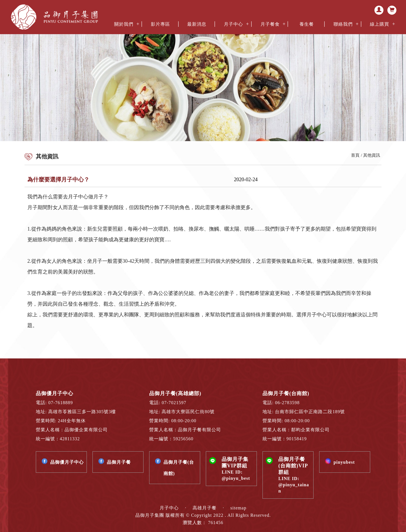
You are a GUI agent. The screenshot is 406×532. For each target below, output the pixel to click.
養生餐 (307, 24)
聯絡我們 (343, 24)
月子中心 (233, 24)
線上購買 (379, 24)
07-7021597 (174, 403)
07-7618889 (60, 403)
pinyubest (344, 462)
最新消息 (197, 24)
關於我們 (124, 24)
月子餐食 (270, 24)
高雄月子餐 (205, 508)
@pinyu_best (236, 478)
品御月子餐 (119, 462)
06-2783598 (287, 403)
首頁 (355, 155)
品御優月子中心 (67, 462)
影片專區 (160, 24)
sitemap (238, 508)
